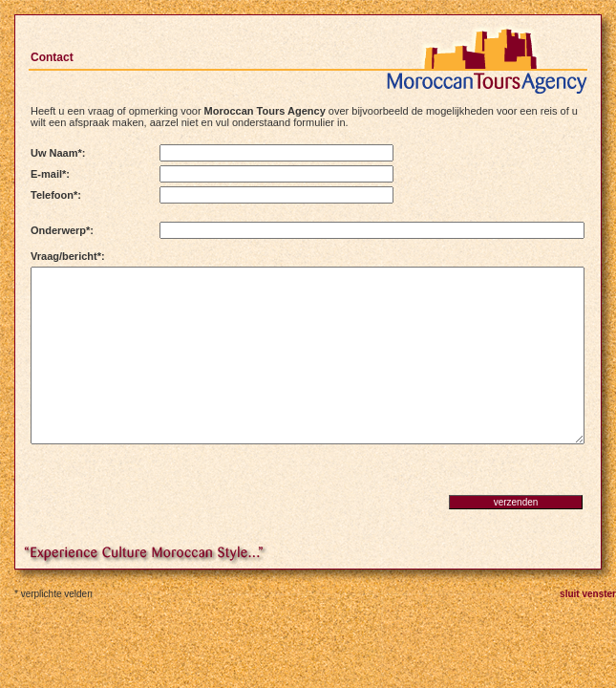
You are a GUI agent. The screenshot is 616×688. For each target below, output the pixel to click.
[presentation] (161, 487)
